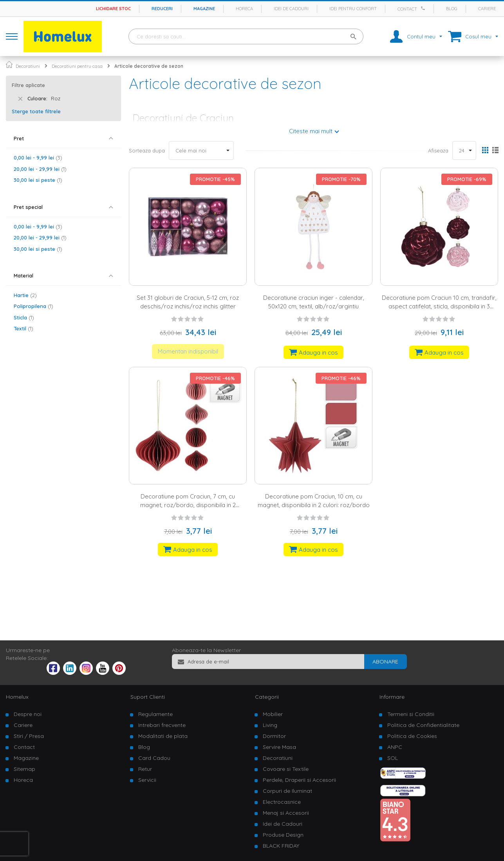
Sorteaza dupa (147, 150)
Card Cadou (154, 758)
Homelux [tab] (17, 697)
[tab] (63, 139)
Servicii (147, 780)
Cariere (487, 9)
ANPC (395, 747)
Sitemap (24, 769)
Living (270, 725)
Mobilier (273, 714)
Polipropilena (33, 306)
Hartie (25, 295)
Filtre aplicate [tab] (28, 85)
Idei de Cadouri (283, 824)
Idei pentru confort (353, 9)
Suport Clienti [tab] (148, 697)
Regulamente (155, 714)
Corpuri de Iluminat (287, 791)
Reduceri (162, 9)
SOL (393, 758)
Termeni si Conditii (411, 714)
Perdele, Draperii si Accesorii (299, 780)
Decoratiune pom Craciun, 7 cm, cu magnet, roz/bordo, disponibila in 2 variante (188, 505)
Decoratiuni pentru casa (77, 66)
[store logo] (63, 36)
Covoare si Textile (286, 769)
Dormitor (274, 736)
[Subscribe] (385, 662)
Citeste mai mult (311, 131)
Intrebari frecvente (162, 725)
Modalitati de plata (163, 736)
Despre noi (28, 714)
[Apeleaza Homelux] (424, 8)
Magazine (204, 9)
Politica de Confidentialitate (423, 725)
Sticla (24, 317)
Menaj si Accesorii (286, 813)
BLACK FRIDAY (281, 846)
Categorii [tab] (267, 697)
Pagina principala (9, 64)
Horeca (244, 9)
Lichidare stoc (113, 9)
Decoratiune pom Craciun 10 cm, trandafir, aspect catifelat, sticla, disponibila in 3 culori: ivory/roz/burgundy (439, 306)
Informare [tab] (392, 697)
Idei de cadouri (291, 9)
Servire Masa (279, 747)
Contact (407, 9)
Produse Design (283, 835)
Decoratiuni (28, 66)
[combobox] (246, 36)
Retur (145, 769)
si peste (38, 180)
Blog (452, 9)
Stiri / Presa (29, 736)
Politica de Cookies (412, 736)
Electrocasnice (282, 802)
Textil (23, 328)
